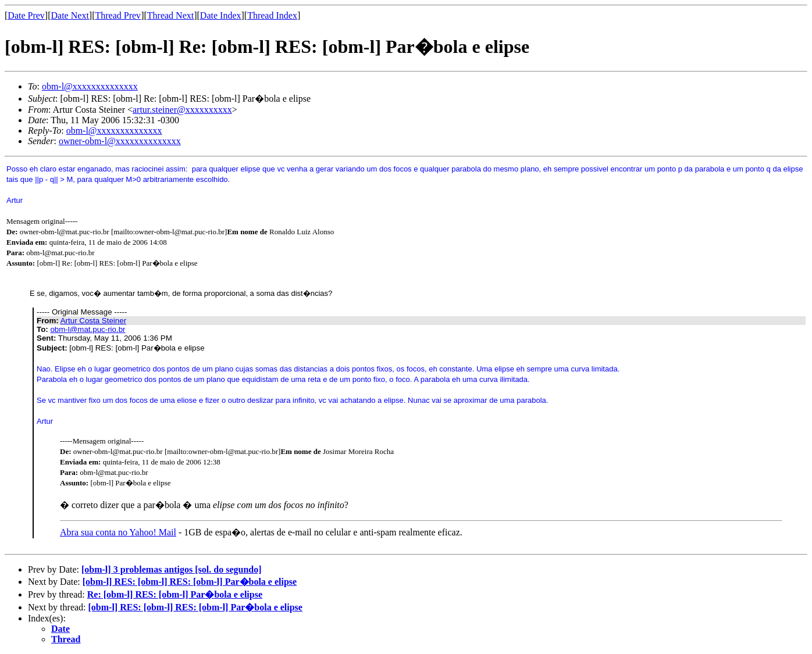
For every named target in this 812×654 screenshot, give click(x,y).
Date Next (70, 15)
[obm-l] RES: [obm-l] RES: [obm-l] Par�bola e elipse (190, 582)
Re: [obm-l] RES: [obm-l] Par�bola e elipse (175, 594)
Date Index (221, 15)
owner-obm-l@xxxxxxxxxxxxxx (120, 141)
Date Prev (26, 15)
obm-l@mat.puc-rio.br (88, 329)
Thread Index (272, 15)
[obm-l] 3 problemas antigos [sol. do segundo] (172, 569)
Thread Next (170, 15)
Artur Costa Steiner (93, 321)
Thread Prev (118, 15)
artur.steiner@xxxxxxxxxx (182, 110)
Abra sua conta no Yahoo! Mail (118, 532)
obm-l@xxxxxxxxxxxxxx (90, 86)
